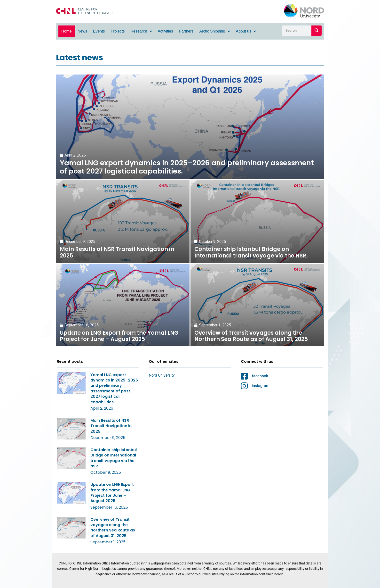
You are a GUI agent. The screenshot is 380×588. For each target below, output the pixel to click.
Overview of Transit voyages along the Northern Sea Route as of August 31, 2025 (113, 528)
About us (246, 31)
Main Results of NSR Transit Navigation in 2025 (111, 426)
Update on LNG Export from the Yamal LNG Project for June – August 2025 (112, 493)
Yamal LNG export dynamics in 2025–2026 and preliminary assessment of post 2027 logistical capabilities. (114, 388)
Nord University (162, 375)
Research (141, 31)
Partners (186, 31)
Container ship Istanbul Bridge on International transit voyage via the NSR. (114, 458)
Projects (118, 31)
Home (67, 31)
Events (99, 31)
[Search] (317, 31)
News (82, 31)
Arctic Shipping (215, 31)
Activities (165, 31)
